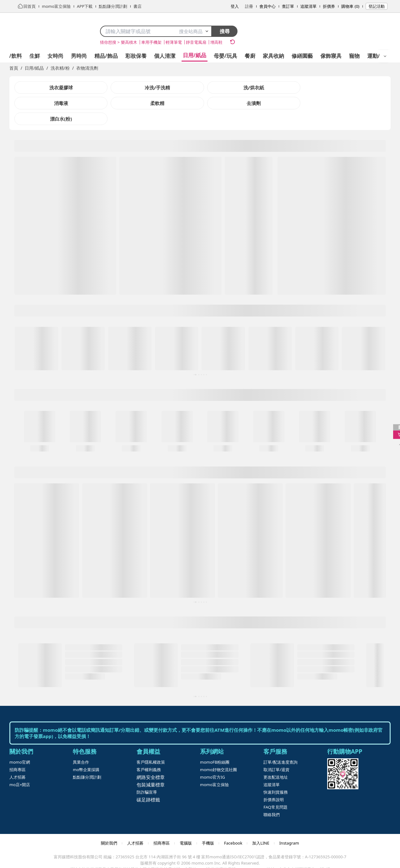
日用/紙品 (195, 55)
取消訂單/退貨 (276, 754)
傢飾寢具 (331, 56)
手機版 (208, 827)
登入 (235, 6)
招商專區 (17, 754)
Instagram (289, 827)
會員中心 (267, 6)
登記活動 (377, 6)
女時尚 (55, 56)
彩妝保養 (136, 56)
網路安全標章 (151, 761)
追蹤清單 (308, 6)
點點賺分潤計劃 (87, 761)
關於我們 (109, 827)
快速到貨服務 (276, 776)
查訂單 (288, 6)
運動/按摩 (379, 56)
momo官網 (20, 746)
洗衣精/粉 (60, 68)
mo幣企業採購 (86, 754)
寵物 (354, 56)
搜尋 (225, 31)
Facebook (233, 827)
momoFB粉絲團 (215, 746)
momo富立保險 (214, 769)
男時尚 (79, 56)
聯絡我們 (272, 799)
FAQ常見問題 (275, 791)
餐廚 (250, 56)
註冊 (249, 6)
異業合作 (81, 746)
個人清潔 (165, 56)
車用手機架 (151, 42)
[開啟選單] (385, 56)
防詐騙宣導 (147, 776)
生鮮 (35, 56)
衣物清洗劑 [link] (87, 68)
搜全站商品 (194, 31)
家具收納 (273, 56)
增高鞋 (216, 42)
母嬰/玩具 (225, 56)
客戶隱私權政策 (151, 746)
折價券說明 (274, 784)
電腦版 (186, 827)
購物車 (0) (350, 6)
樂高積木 (129, 42)
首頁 (14, 68)
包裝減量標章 (151, 769)
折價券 (329, 6)
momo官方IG (212, 761)
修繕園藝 (302, 56)
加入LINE (261, 827)
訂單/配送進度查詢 (280, 746)
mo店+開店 (20, 769)
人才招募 (17, 761)
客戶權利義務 (149, 754)
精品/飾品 (106, 56)
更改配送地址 (276, 761)
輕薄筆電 (174, 42)
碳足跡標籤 (148, 784)
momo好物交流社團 (218, 754)
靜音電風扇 (196, 42)
